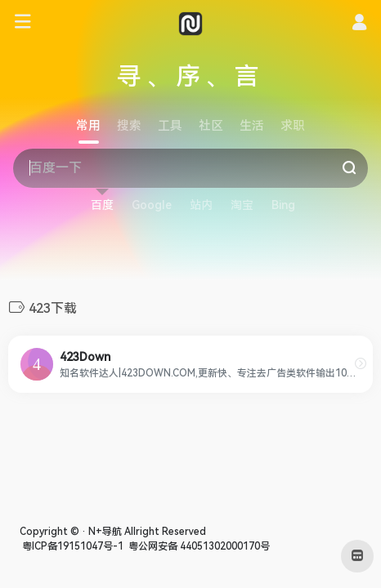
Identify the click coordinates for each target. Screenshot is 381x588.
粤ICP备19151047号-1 (72, 546)
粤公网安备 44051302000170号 (198, 546)
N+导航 (105, 532)
